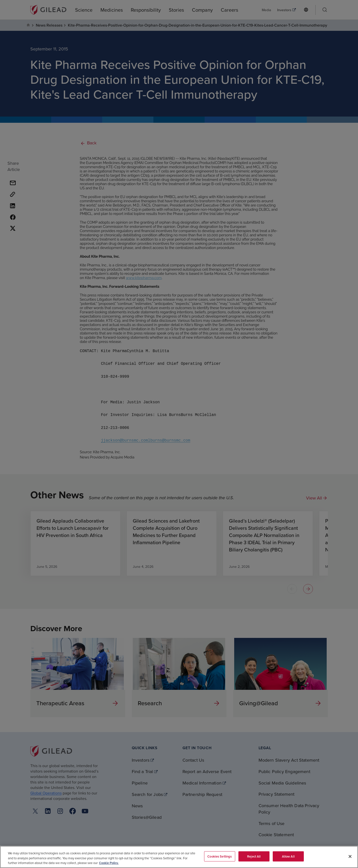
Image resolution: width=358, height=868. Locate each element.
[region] (179, 857)
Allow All (288, 856)
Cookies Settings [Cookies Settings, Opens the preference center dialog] (220, 856)
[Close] (350, 856)
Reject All (254, 856)
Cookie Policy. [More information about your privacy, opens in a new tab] (109, 863)
